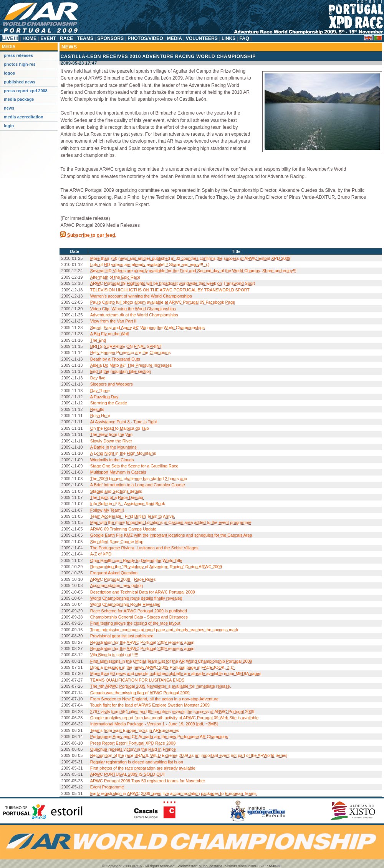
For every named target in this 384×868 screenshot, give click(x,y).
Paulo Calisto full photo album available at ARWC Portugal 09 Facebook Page (163, 302)
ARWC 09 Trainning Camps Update (123, 529)
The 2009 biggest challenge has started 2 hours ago (139, 479)
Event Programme (107, 787)
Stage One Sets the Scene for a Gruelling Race (134, 466)
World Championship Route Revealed (125, 604)
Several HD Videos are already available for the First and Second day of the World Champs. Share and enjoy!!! (193, 271)
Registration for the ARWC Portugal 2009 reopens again (142, 642)
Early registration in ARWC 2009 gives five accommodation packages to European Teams (173, 793)
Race (67, 38)
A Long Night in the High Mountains (123, 453)
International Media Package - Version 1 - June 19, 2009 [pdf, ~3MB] (154, 724)
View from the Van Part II (113, 321)
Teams (85, 38)
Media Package (19, 99)
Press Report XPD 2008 (26, 91)
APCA (137, 866)
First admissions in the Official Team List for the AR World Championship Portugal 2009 (171, 661)
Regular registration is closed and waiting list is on (137, 762)
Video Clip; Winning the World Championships (133, 309)
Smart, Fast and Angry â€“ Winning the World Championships (147, 328)
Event (48, 38)
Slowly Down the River (111, 441)
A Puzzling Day (104, 397)
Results (97, 409)
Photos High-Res (20, 64)
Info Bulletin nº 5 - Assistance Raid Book (128, 504)
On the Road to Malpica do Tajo (120, 428)
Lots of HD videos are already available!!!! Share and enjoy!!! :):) (150, 264)
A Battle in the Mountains (113, 447)
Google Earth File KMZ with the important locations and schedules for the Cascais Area (171, 535)
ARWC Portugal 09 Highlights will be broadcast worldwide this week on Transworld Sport (173, 283)
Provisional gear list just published (122, 636)
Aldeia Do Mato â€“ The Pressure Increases (131, 365)
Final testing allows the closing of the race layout (135, 623)
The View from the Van (111, 434)
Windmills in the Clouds (112, 460)
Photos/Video (145, 38)
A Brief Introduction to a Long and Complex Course (138, 485)
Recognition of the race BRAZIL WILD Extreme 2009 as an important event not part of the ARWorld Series (189, 755)
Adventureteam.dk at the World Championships (134, 315)
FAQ (244, 38)
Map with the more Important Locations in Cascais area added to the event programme (171, 522)
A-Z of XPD (101, 554)
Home (29, 38)
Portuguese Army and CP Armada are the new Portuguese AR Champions (159, 737)
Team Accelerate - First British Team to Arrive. (133, 516)
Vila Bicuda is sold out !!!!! (114, 655)
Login (9, 126)
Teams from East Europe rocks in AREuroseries (135, 730)
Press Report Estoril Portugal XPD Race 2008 (133, 743)
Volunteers (202, 38)
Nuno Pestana (210, 866)
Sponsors (111, 38)
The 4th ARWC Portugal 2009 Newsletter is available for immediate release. (161, 686)
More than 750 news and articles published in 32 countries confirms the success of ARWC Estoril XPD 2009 (190, 258)
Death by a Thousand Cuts (115, 359)
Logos (9, 73)
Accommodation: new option (117, 585)
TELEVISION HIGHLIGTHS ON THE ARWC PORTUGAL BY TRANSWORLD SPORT (170, 290)
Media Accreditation (24, 117)
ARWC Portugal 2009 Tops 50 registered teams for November (148, 781)
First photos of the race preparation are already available (143, 768)
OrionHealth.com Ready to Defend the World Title (136, 560)
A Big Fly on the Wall (110, 334)
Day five (98, 378)
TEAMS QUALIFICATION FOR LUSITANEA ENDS (137, 680)
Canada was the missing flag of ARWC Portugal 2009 (140, 693)
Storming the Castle (109, 403)
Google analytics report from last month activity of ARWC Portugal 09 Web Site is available (175, 718)
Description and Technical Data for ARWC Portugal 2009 (143, 592)
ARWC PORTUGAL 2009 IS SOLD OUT (128, 774)
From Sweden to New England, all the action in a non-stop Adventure (154, 699)
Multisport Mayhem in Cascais (118, 472)
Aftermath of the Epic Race (115, 277)
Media (174, 38)
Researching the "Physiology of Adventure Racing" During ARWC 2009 (156, 567)
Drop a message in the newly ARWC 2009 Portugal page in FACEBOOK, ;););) (162, 667)
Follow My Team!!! (107, 510)
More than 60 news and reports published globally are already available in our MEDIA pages (176, 673)
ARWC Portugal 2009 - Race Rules (123, 579)
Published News (20, 82)
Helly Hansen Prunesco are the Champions (131, 353)
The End (98, 340)
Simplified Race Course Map (117, 542)
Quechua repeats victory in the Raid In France (133, 749)
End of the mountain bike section (121, 371)
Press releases (18, 55)
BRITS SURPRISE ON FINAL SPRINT (126, 346)
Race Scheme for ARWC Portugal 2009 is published (139, 611)
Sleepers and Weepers (112, 384)
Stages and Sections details (116, 491)
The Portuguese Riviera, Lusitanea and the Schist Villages (144, 548)
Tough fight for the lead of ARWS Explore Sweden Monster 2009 (150, 705)
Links (229, 38)
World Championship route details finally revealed (136, 598)
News (9, 108)
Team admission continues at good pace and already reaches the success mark (164, 630)
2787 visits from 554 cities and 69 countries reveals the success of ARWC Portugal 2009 (172, 712)
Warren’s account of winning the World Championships (141, 296)
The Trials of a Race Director (117, 497)
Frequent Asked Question (114, 573)
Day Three (100, 391)
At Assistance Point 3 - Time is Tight (124, 422)
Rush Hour (100, 416)
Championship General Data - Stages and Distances (139, 617)
